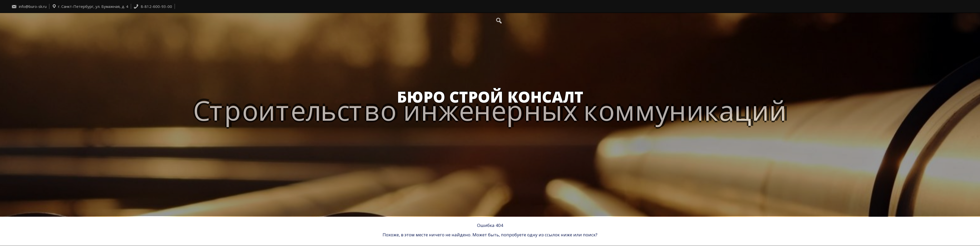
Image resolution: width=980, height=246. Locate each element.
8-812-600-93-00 (153, 6)
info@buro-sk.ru (29, 6)
